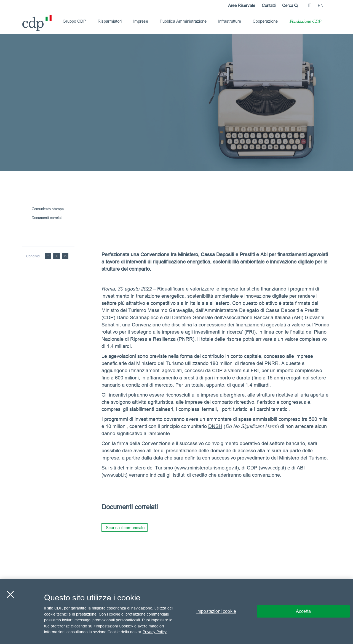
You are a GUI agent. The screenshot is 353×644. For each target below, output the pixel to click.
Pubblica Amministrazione (183, 21)
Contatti (269, 5)
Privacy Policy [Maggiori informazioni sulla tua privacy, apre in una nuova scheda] (155, 632)
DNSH (215, 426)
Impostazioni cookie (216, 611)
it (309, 5)
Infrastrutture (230, 21)
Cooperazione (265, 21)
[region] (176, 612)
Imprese (141, 21)
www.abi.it (114, 475)
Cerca (290, 5)
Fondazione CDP (305, 22)
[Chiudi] (10, 595)
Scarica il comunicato (125, 528)
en (321, 5)
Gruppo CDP (74, 21)
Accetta (303, 611)
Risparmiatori (110, 21)
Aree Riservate (242, 5)
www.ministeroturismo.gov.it (207, 468)
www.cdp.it (272, 468)
